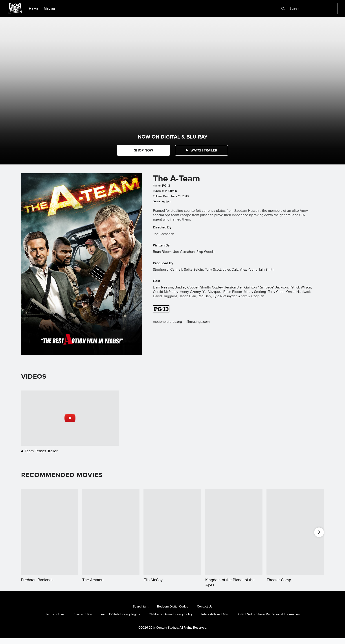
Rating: (157, 186)
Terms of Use (55, 619)
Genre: (157, 201)
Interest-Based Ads (215, 619)
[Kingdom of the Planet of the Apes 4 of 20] (234, 532)
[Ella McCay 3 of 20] (172, 532)
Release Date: (161, 196)
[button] (202, 150)
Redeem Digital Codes (173, 612)
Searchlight (141, 612)
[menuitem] (33, 8)
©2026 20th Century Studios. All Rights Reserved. (173, 633)
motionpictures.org (167, 322)
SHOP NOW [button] (144, 150)
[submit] (283, 9)
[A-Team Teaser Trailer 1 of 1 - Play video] (70, 418)
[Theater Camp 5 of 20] (295, 532)
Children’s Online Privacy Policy (171, 619)
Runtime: (158, 191)
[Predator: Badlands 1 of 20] (49, 532)
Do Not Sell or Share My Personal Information (268, 619)
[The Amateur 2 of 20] (111, 532)
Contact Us (205, 612)
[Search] (305, 9)
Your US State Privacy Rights (120, 619)
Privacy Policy (82, 619)
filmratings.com (198, 322)
